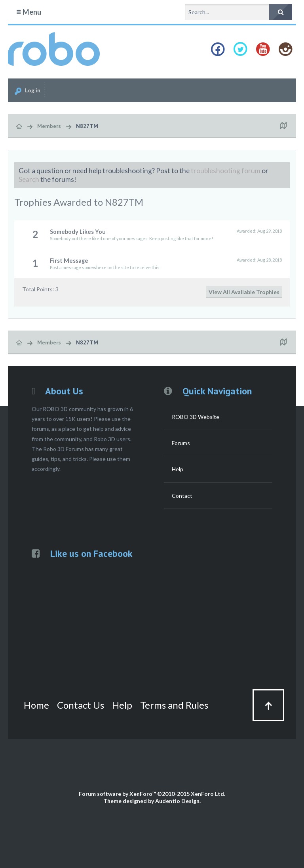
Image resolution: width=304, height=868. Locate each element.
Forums (181, 443)
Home (36, 705)
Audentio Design (177, 801)
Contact (182, 496)
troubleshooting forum (226, 171)
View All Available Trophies (244, 292)
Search (29, 179)
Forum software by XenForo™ (152, 794)
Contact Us (81, 705)
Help (178, 469)
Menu (28, 12)
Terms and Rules (174, 705)
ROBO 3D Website (196, 417)
